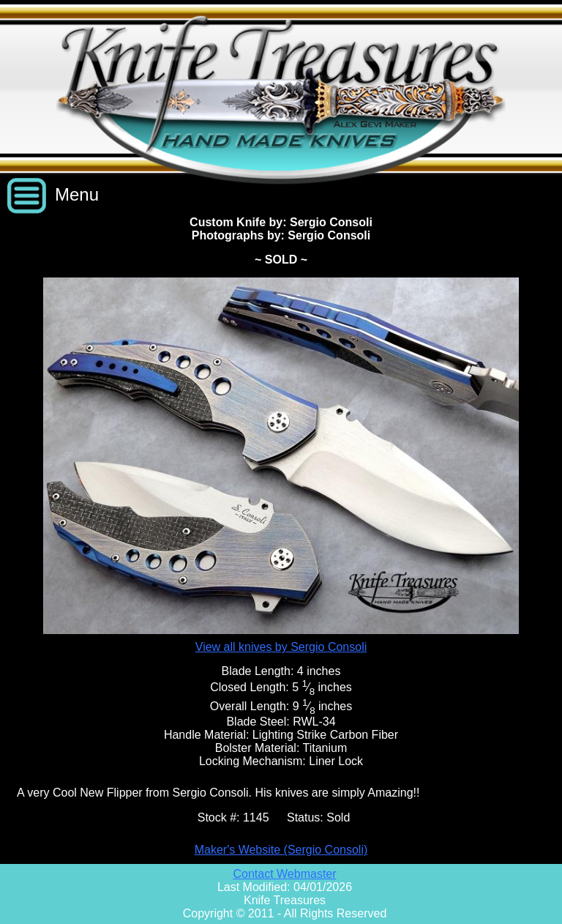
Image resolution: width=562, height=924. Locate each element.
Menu (77, 194)
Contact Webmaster (284, 874)
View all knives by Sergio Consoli (281, 647)
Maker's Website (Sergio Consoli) (281, 850)
